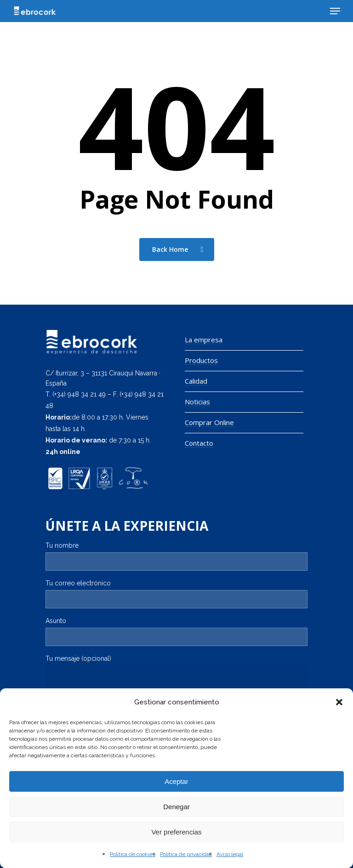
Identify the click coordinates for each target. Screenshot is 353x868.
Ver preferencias (176, 832)
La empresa (204, 340)
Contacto (199, 443)
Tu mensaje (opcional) (176, 684)
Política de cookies (133, 854)
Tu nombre (176, 556)
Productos (201, 360)
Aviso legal (230, 854)
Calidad (196, 381)
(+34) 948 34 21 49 (79, 394)
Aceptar (176, 781)
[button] (339, 702)
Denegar (176, 807)
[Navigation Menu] (335, 11)
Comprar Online (209, 423)
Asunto (176, 632)
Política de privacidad (186, 854)
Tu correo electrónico (176, 594)
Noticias (197, 402)
